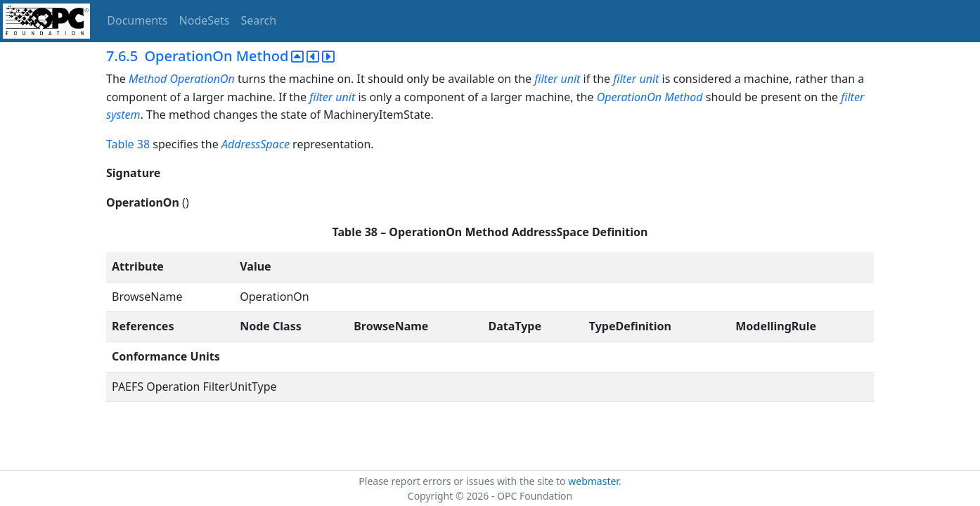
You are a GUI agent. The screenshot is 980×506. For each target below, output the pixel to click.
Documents (137, 20)
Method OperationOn (182, 79)
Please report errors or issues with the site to (463, 481)
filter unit (557, 79)
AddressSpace (256, 144)
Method (683, 97)
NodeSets (205, 20)
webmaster (593, 481)
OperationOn (629, 97)
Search (259, 20)
